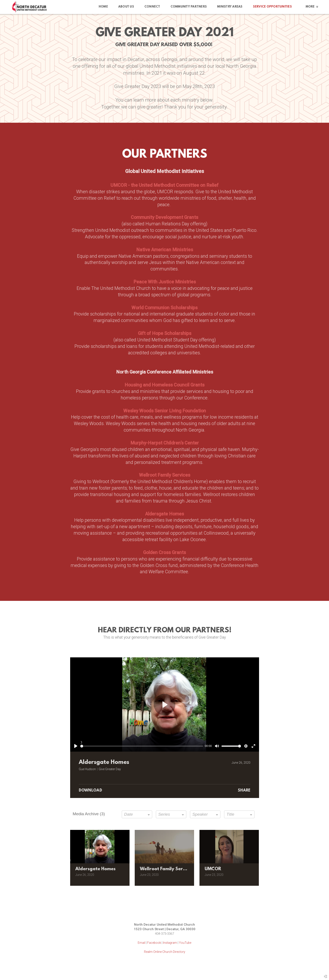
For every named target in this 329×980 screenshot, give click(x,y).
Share (244, 791)
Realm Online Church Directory (165, 952)
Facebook (154, 943)
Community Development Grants (164, 217)
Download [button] (91, 791)
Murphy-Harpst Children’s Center (165, 443)
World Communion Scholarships (164, 308)
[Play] (76, 746)
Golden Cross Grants (164, 552)
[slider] (142, 746)
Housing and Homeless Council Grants (164, 385)
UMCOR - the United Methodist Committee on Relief (164, 185)
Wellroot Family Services (165, 475)
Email (142, 943)
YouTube (185, 943)
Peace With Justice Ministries (165, 282)
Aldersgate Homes (164, 514)
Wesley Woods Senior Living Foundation (165, 411)
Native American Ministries (165, 250)
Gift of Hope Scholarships (165, 333)
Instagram (170, 943)
